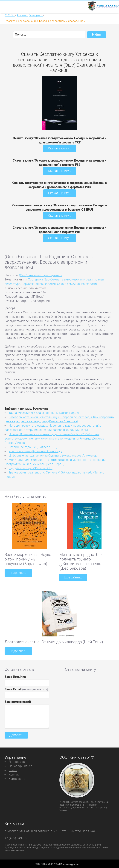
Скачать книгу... (60, 148)
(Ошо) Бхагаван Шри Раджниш (41, 274)
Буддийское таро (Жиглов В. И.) (31, 467)
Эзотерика (35, 279)
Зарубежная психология (39, 283)
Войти (13, 769)
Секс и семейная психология (77, 283)
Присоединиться (20, 765)
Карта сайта (17, 777)
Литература (17, 760)
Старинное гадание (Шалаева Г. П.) (33, 446)
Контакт (14, 773)
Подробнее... (18, 572)
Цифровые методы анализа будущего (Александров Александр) (54, 455)
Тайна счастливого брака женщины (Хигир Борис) (44, 412)
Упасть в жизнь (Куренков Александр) (36, 450)
